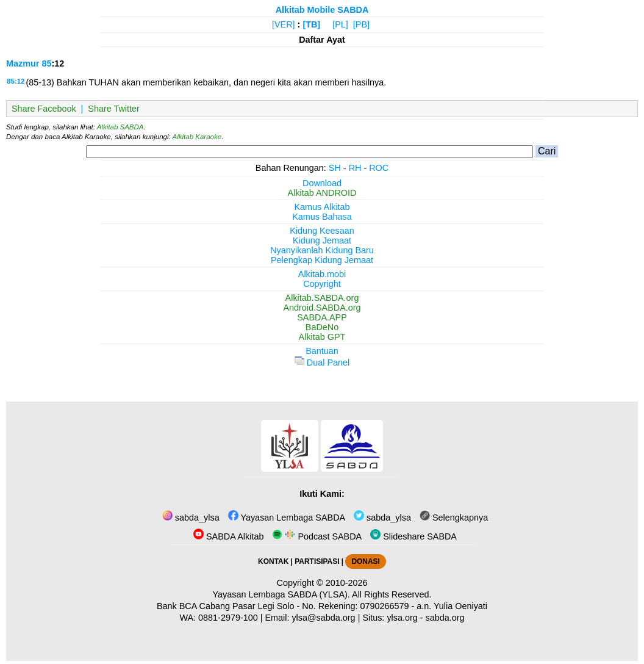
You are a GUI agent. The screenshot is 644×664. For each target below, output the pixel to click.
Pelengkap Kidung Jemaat (322, 260)
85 (46, 63)
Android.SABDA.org (322, 308)
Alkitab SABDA (120, 127)
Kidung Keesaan (322, 231)
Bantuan (322, 351)
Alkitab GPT (322, 337)
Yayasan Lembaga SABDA (287, 518)
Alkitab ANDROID (322, 193)
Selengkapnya (454, 518)
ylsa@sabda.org (323, 618)
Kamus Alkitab (322, 207)
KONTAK (273, 561)
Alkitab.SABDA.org (322, 298)
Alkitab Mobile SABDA (322, 10)
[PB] (361, 24)
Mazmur (23, 63)
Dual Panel (322, 363)
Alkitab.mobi (322, 274)
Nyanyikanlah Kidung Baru (322, 250)
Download (322, 183)
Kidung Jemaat (322, 240)
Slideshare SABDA (413, 536)
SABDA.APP (322, 317)
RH (355, 168)
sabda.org (445, 618)
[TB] (311, 24)
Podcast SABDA (317, 536)
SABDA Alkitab (228, 536)
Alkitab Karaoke (197, 137)
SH (335, 168)
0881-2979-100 (228, 618)
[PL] (340, 24)
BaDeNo (322, 327)
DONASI (365, 561)
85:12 (16, 81)
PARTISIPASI (317, 561)
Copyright (322, 284)
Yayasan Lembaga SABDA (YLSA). (281, 594)
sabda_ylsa (191, 518)
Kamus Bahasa (322, 217)
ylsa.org (402, 618)
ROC (379, 168)
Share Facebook (44, 109)
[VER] (284, 24)
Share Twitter (114, 109)
